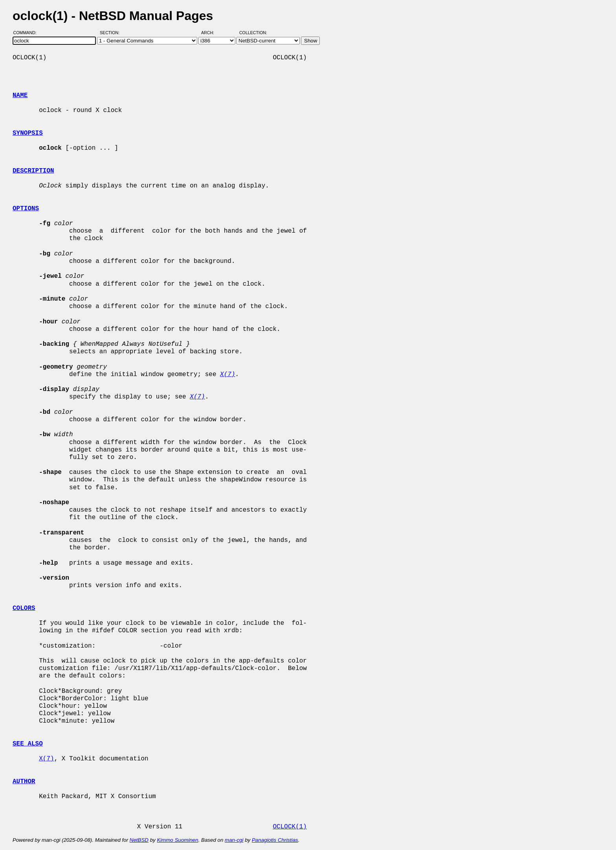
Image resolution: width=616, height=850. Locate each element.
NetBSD (139, 840)
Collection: (253, 33)
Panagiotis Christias (275, 840)
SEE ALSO (28, 744)
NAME (20, 95)
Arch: (211, 33)
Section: (111, 33)
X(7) (46, 759)
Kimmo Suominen (177, 840)
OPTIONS (26, 209)
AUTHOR (24, 782)
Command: (27, 33)
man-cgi (234, 840)
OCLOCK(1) (290, 827)
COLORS (24, 608)
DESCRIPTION (33, 171)
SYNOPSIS (28, 133)
